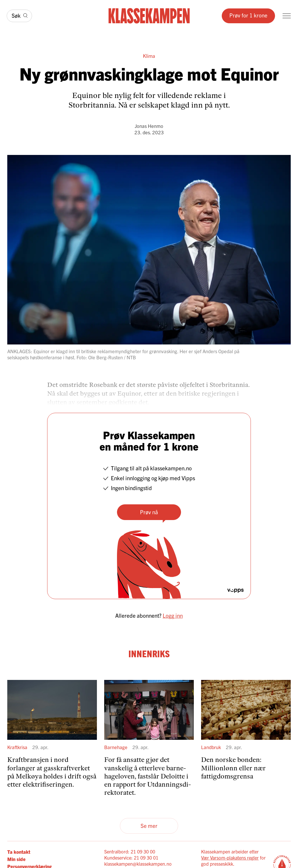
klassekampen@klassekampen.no (138, 864)
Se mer (149, 826)
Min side (16, 859)
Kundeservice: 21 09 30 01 (131, 858)
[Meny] (287, 16)
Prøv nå (149, 512)
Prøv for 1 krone (248, 15)
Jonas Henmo (149, 126)
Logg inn (173, 615)
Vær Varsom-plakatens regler (230, 858)
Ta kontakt (19, 852)
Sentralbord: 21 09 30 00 (130, 851)
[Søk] (19, 16)
